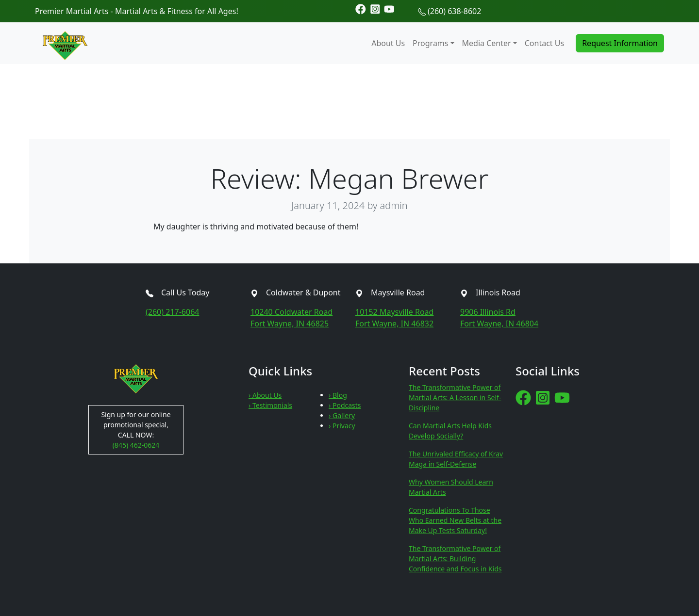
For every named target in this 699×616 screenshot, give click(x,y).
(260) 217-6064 (172, 312)
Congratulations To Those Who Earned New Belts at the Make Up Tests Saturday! (455, 520)
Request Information (620, 43)
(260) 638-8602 (454, 11)
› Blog (338, 395)
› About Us (265, 395)
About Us (388, 43)
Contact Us (544, 43)
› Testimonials (270, 405)
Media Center (487, 43)
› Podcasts (345, 405)
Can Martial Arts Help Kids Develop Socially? (450, 431)
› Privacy (342, 426)
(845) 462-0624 (136, 445)
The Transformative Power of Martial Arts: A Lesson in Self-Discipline (455, 397)
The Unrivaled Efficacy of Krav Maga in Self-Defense (456, 459)
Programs (430, 43)
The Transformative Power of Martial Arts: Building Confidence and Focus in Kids (455, 559)
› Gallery (342, 415)
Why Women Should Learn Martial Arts (451, 487)
